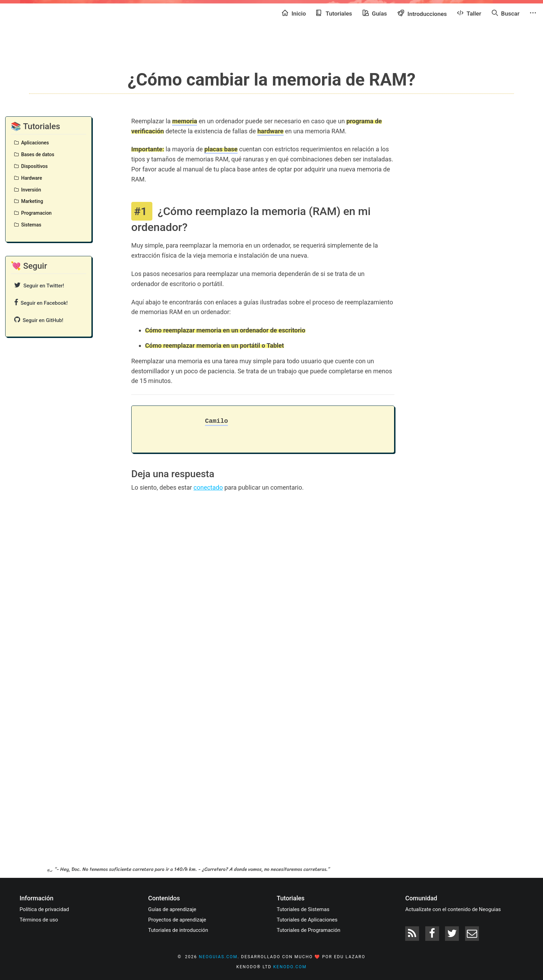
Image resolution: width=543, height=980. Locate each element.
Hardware (28, 178)
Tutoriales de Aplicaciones (307, 920)
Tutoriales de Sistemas (303, 909)
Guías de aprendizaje (172, 909)
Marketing (29, 201)
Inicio (294, 13)
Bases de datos (34, 154)
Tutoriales (334, 13)
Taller (469, 13)
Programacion (33, 213)
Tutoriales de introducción (178, 930)
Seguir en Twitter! (39, 285)
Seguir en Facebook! (41, 302)
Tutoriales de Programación (309, 930)
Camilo (216, 421)
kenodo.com (290, 967)
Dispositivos (31, 166)
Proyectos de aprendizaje (177, 920)
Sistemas (28, 225)
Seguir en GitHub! (39, 320)
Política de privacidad (44, 909)
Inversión (28, 190)
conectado (208, 487)
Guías (375, 13)
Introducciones (422, 13)
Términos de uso (39, 920)
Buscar (506, 13)
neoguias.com (218, 957)
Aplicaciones (32, 143)
